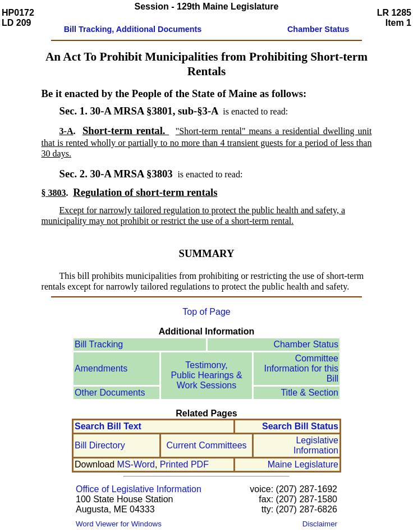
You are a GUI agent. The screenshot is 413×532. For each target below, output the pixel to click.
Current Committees (206, 445)
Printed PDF (184, 464)
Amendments (101, 368)
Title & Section (309, 393)
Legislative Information (316, 445)
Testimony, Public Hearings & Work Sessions (206, 375)
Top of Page (206, 312)
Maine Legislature (303, 464)
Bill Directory (100, 445)
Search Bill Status (300, 426)
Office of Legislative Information (139, 489)
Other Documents (110, 393)
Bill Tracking (99, 344)
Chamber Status (306, 344)
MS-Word (136, 464)
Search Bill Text (108, 426)
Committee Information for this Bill (302, 368)
